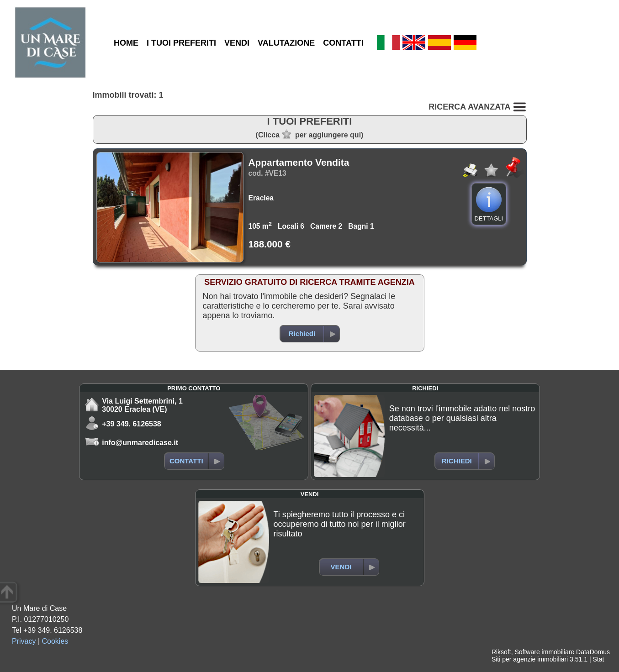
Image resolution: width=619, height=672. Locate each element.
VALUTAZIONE (286, 43)
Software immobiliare (544, 652)
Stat (598, 659)
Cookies (55, 641)
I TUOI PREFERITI (181, 43)
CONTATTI (343, 43)
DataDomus (593, 652)
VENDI (237, 43)
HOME (126, 43)
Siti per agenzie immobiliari (530, 659)
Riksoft (501, 652)
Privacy (24, 641)
